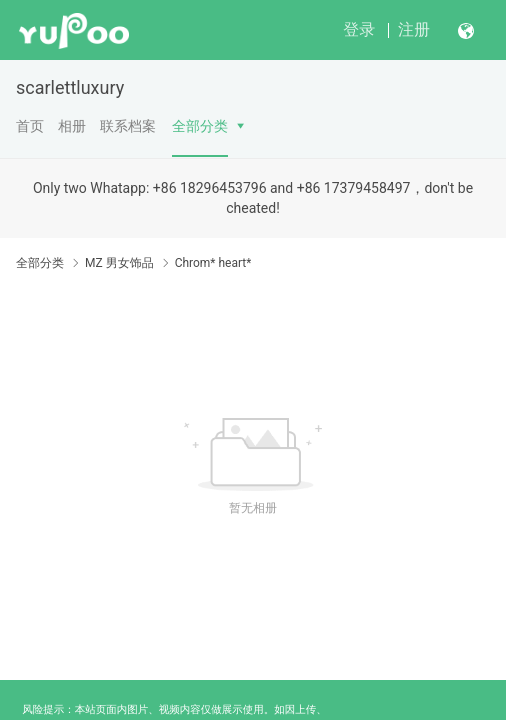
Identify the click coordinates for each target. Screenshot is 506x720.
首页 (30, 126)
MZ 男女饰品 (119, 263)
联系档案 (128, 126)
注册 (414, 29)
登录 (359, 29)
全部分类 (200, 126)
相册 (72, 126)
